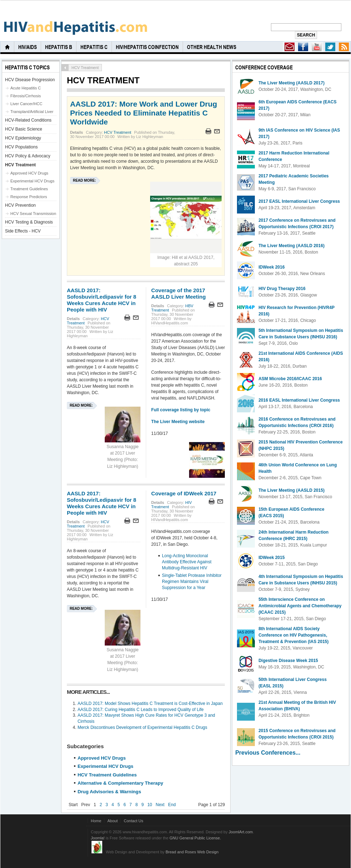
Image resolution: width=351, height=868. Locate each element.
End (172, 805)
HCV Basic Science (24, 129)
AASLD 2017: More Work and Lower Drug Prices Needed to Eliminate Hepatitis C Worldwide (144, 113)
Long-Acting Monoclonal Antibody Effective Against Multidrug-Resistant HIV (187, 562)
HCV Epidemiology (23, 138)
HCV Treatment (118, 132)
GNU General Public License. (195, 838)
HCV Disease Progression (30, 80)
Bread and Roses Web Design (192, 852)
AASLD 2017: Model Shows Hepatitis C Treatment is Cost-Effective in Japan (150, 703)
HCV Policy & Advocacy (28, 156)
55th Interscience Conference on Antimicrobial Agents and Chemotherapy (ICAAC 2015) (300, 606)
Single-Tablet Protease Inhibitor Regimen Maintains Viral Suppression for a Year (192, 582)
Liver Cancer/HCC (26, 104)
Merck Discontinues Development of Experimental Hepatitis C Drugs (142, 727)
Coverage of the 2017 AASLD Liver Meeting (179, 293)
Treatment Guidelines (29, 189)
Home (96, 821)
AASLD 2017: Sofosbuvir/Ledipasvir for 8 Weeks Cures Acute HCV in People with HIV (102, 300)
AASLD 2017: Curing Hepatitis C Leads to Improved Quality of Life (141, 710)
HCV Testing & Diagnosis (29, 222)
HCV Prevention (20, 205)
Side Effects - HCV (23, 231)
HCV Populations (21, 147)
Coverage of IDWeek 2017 (184, 493)
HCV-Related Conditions (28, 120)
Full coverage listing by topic (181, 410)
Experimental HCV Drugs (105, 766)
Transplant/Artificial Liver (32, 112)
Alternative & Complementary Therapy (120, 783)
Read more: (84, 180)
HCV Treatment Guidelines (107, 775)
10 (150, 805)
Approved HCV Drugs (102, 758)
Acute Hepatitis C (26, 88)
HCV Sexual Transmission (33, 214)
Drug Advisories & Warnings (109, 792)
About (112, 821)
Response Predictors (29, 197)
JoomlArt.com (241, 832)
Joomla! (98, 838)
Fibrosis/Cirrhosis (26, 96)
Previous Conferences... (268, 753)
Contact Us (134, 821)
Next (160, 805)
